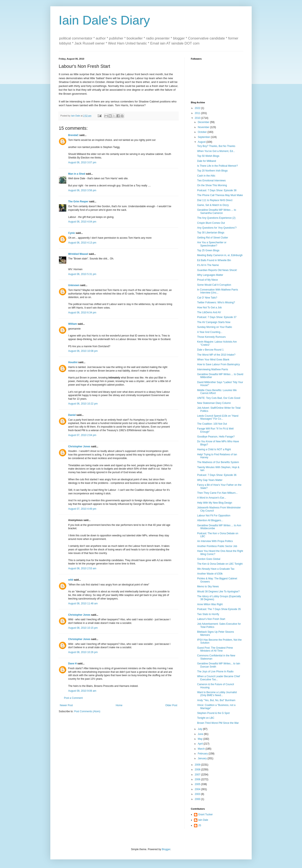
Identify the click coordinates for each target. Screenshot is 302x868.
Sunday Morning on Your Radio (215, 327)
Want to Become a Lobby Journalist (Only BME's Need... (217, 694)
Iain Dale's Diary (104, 20)
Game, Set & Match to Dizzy (213, 205)
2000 (198, 799)
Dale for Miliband (207, 161)
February (203, 754)
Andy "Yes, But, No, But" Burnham (216, 700)
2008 (198, 770)
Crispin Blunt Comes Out (211, 223)
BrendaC (73, 135)
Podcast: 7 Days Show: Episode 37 (217, 317)
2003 (198, 794)
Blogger (166, 849)
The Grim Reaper (78, 202)
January (203, 758)
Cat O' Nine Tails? (207, 298)
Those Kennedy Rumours (211, 337)
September (204, 137)
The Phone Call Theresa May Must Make (220, 195)
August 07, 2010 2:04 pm (82, 435)
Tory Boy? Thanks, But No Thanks (216, 146)
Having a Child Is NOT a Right (214, 449)
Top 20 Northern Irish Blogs (212, 171)
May (200, 739)
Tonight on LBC (206, 718)
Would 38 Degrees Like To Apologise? (218, 592)
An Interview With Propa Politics (215, 541)
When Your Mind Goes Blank (213, 360)
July (200, 729)
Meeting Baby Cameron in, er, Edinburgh (220, 255)
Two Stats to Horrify (208, 614)
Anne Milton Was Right (210, 604)
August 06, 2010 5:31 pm (82, 274)
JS (200, 825)
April (201, 744)
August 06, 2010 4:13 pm (82, 243)
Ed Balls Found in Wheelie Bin (214, 260)
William (73, 324)
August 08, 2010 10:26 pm (83, 652)
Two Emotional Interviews (211, 181)
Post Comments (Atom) (87, 711)
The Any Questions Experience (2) (216, 218)
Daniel (72, 415)
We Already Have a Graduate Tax (216, 569)
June (201, 734)
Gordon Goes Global (209, 559)
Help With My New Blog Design (215, 503)
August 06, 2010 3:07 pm (82, 162)
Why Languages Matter (210, 275)
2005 (198, 784)
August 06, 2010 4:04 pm (82, 222)
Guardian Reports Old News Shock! (217, 270)
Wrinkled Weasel (78, 254)
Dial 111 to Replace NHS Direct (215, 200)
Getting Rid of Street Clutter (213, 238)
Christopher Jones (79, 446)
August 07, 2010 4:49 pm (82, 509)
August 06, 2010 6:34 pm (82, 313)
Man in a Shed (77, 174)
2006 (198, 779)
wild (71, 580)
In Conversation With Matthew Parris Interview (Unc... (218, 291)
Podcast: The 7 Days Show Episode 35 (219, 609)
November (204, 127)
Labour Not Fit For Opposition (214, 516)
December (204, 122)
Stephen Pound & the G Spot (213, 713)
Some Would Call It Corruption (214, 285)
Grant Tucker (205, 814)
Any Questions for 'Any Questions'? (217, 228)
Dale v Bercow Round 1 (210, 350)
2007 (198, 775)
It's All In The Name (208, 265)
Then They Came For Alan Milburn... (217, 493)
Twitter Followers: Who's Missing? (216, 302)
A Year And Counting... (210, 332)
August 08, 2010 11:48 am (83, 604)
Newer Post (66, 705)
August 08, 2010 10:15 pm (83, 628)
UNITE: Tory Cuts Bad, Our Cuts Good (219, 398)
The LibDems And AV (209, 312)
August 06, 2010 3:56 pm (82, 190)
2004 (198, 789)
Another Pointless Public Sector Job (217, 546)
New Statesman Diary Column (214, 403)
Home (119, 705)
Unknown (74, 285)
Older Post (171, 705)
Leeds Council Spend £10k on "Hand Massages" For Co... (218, 417)
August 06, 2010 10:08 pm (83, 351)
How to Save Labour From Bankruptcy (218, 364)
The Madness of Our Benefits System (218, 462)
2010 (198, 118)
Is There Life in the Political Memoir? (217, 166)
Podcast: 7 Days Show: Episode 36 (217, 475)
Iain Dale (203, 820)
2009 (198, 765)
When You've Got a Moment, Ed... (216, 151)
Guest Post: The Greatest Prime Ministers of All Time (215, 649)
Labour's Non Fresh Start (211, 619)
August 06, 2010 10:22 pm (83, 404)
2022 (198, 108)
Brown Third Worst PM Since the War (218, 723)
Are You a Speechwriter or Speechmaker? (212, 244)
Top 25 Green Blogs (208, 250)
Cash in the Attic (206, 176)
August (202, 142)
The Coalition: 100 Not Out (212, 424)
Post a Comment (73, 698)
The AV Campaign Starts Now (214, 322)
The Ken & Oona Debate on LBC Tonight (220, 564)
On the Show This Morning (212, 185)
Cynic (72, 233)
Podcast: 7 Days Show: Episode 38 (217, 190)
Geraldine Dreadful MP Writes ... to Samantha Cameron (217, 211)
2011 (198, 113)
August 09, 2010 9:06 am (82, 691)
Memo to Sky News (208, 587)
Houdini (73, 362)
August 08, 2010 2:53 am (82, 568)
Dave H (72, 664)
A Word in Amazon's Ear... (212, 498)
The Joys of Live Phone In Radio (215, 672)
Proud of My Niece (208, 280)
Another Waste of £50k (210, 574)
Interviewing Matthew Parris (213, 369)
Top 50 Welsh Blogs (208, 156)
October (203, 132)
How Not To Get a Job (209, 308)
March (202, 749)
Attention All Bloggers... (210, 520)
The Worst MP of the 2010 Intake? (216, 355)
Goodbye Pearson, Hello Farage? (216, 437)
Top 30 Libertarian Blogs (211, 233)
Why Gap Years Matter (210, 480)
